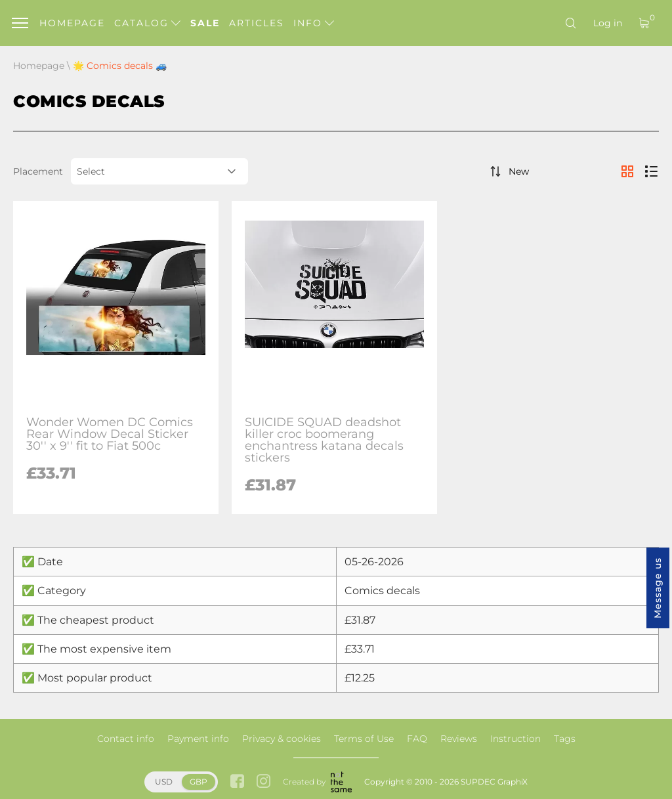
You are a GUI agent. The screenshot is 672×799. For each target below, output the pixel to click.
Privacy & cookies (282, 739)
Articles (257, 23)
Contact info (126, 739)
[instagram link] (263, 782)
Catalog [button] (147, 23)
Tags (565, 739)
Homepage (72, 23)
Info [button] (314, 23)
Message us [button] (658, 588)
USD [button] (164, 782)
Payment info (198, 739)
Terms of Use (364, 739)
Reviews (459, 739)
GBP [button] (199, 782)
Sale (205, 23)
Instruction (515, 739)
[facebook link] (237, 782)
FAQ (417, 739)
